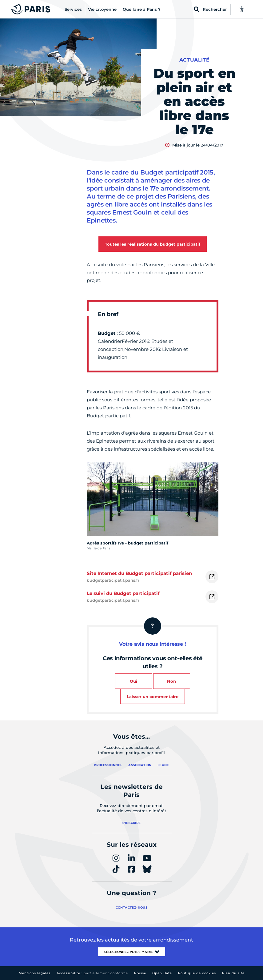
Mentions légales (35, 973)
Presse (140, 973)
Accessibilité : (92, 973)
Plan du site (233, 973)
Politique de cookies (197, 973)
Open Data (162, 973)
